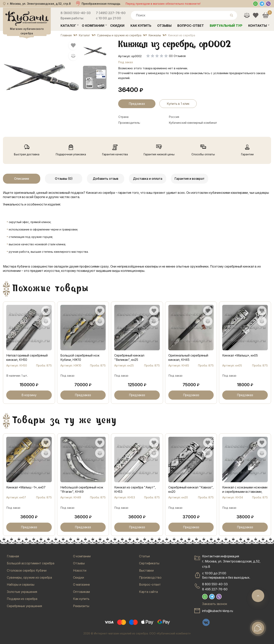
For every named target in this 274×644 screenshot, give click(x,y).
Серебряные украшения (24, 606)
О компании (93, 26)
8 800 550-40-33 (215, 584)
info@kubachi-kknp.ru (218, 611)
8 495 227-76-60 (215, 589)
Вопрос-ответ (191, 26)
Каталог (68, 26)
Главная (13, 556)
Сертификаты (149, 563)
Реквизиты (81, 606)
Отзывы (164, 26)
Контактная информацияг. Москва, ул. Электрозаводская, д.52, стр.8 (231, 561)
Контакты (257, 26)
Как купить (141, 26)
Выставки (146, 570)
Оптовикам (81, 592)
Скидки (117, 26)
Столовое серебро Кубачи (27, 570)
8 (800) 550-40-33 (76, 13)
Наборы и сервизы (21, 584)
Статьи (144, 556)
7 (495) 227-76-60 (111, 13)
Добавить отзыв (106, 179)
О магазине (81, 584)
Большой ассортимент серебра (31, 563)
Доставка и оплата (148, 179)
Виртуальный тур (226, 26)
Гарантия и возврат (190, 179)
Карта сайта (148, 592)
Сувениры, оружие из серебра (29, 577)
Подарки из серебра (22, 599)
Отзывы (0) (64, 179)
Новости (80, 570)
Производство (150, 577)
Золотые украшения (22, 592)
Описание (22, 179)
